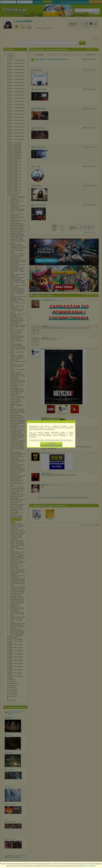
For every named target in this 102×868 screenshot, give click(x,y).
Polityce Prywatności (89, 866)
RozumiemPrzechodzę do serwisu (51, 444)
